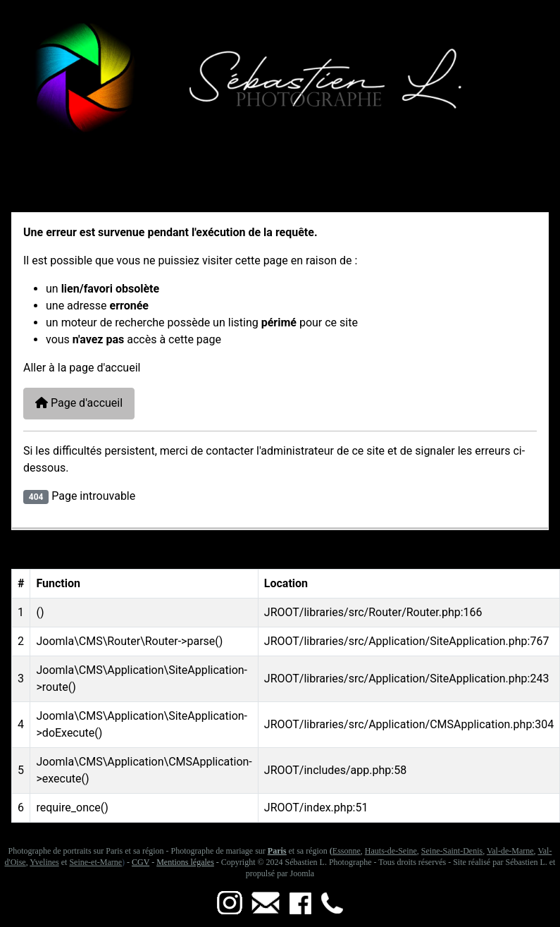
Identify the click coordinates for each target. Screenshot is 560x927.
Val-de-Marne (510, 851)
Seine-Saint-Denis (452, 851)
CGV (141, 862)
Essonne (347, 851)
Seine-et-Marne (95, 862)
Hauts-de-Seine (391, 851)
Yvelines (44, 862)
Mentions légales (185, 862)
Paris (277, 851)
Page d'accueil (79, 403)
